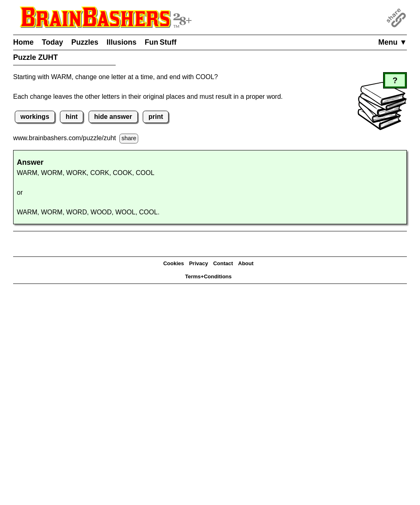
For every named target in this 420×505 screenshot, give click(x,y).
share (129, 138)
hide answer (113, 117)
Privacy (199, 263)
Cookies (174, 263)
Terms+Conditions (208, 276)
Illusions (122, 42)
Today (52, 42)
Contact (223, 263)
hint (72, 117)
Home (23, 42)
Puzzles (85, 42)
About (246, 263)
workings (35, 117)
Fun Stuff (161, 42)
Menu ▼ (393, 42)
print (156, 117)
